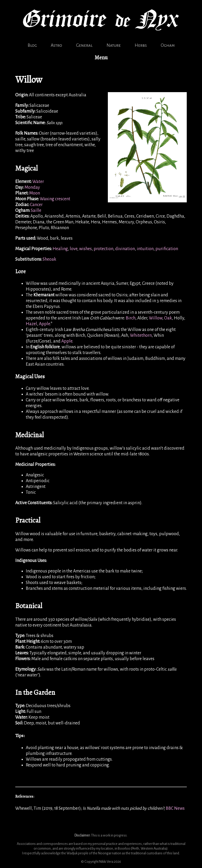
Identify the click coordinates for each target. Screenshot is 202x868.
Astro (56, 45)
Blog (32, 45)
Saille (36, 211)
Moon (35, 193)
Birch (131, 318)
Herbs (141, 45)
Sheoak (49, 259)
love (74, 249)
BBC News (175, 808)
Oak (168, 318)
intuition (145, 249)
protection (103, 249)
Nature (114, 45)
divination (125, 249)
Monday (32, 187)
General (84, 45)
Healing (60, 249)
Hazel (31, 324)
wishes (85, 249)
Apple (44, 324)
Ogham (168, 45)
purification (167, 249)
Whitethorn (141, 335)
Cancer (36, 205)
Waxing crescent (55, 199)
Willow (156, 318)
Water (38, 182)
